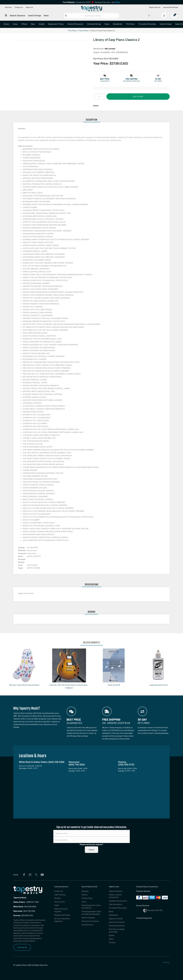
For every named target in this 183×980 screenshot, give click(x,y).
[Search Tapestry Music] (92, 16)
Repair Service (155, 7)
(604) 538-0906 (25, 906)
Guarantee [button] (105, 81)
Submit (91, 850)
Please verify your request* (91, 844)
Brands (112, 935)
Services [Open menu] (8, 7)
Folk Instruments (115, 904)
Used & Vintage (35, 15)
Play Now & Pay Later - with (107, 2)
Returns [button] (158, 81)
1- (26, 902)
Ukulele (42, 24)
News (46, 15)
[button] (105, 79)
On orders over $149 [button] (131, 81)
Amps (15, 24)
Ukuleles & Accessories (118, 901)
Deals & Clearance (18, 15)
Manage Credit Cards (62, 915)
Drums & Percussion (75, 24)
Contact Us (22, 947)
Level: (21, 593)
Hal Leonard (110, 49)
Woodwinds (118, 24)
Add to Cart (138, 96)
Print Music (130, 24)
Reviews (112, 942)
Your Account (60, 902)
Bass (33, 24)
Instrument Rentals (171, 7)
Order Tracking (60, 895)
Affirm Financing (88, 918)
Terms (84, 902)
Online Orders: (19, 902)
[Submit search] (66, 16)
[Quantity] (100, 96)
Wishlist (57, 898)
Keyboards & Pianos (56, 24)
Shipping (85, 891)
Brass (107, 24)
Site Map (166, 962)
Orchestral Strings (94, 24)
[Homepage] (91, 9)
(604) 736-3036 (24, 911)
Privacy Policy (87, 898)
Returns (85, 895)
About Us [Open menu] (29, 7)
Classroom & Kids (116, 919)
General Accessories (117, 926)
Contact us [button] (19, 7)
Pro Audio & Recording (147, 24)
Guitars (6, 24)
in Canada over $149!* (77, 2)
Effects (24, 24)
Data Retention (88, 925)
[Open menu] (6, 15)
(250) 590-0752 (23, 915)
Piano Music (84, 30)
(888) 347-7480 (33, 902)
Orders (57, 905)
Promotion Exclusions (90, 921)
